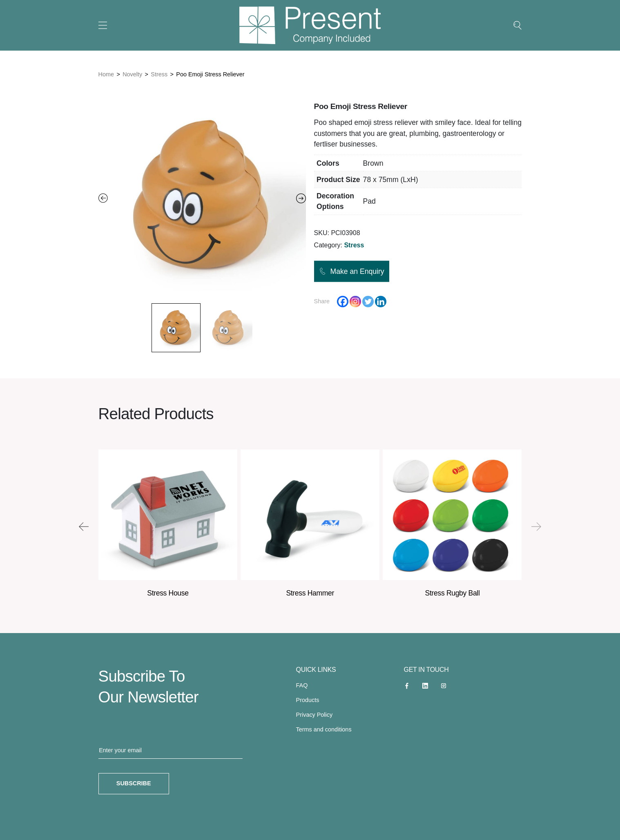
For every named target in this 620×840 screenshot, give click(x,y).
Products (308, 700)
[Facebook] (343, 302)
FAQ (302, 685)
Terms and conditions (324, 729)
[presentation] (84, 527)
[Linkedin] (381, 302)
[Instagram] (355, 302)
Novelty (132, 74)
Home (106, 74)
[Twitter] (368, 302)
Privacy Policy (314, 715)
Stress (159, 74)
